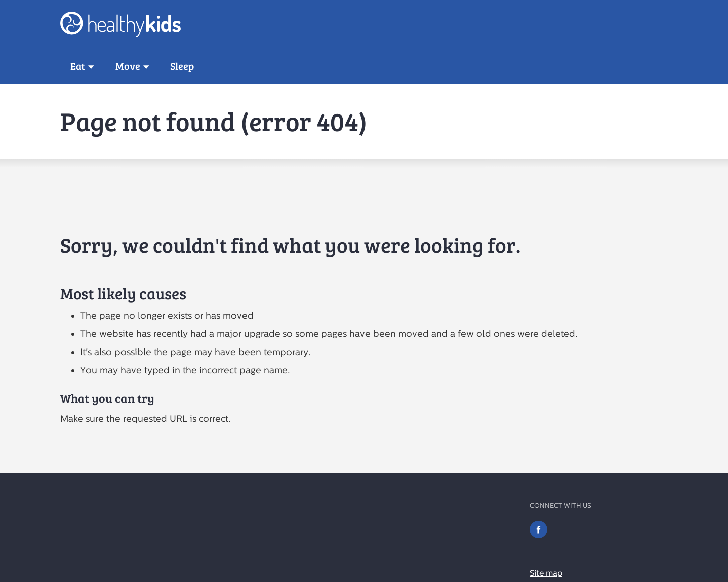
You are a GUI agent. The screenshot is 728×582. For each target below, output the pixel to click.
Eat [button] (78, 66)
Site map (546, 573)
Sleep (182, 66)
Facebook (538, 530)
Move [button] (128, 66)
